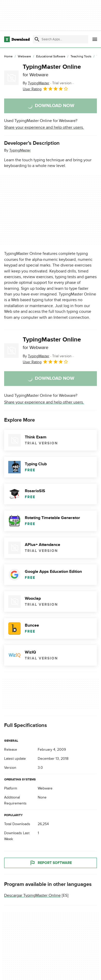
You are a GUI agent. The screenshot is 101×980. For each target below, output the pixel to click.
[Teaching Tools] (81, 57)
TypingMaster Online (52, 70)
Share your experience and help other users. (44, 127)
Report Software (51, 863)
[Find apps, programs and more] (60, 39)
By (36, 83)
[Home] (8, 57)
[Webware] (24, 57)
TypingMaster (20, 150)
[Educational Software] (51, 57)
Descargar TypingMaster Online (32, 895)
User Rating (46, 89)
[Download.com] (17, 39)
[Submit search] (37, 39)
